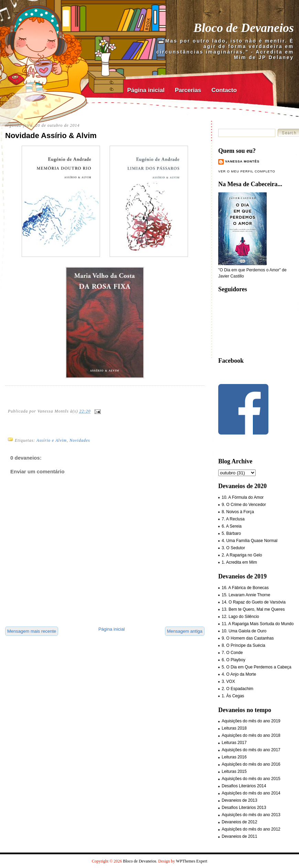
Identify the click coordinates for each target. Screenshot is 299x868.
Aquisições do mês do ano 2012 (251, 829)
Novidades (80, 440)
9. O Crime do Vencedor (244, 505)
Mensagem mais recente (32, 631)
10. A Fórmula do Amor (243, 497)
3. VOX (228, 681)
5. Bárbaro (231, 533)
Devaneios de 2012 (239, 822)
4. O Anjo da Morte (239, 674)
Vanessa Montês (242, 161)
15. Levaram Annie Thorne (246, 595)
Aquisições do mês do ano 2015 (251, 779)
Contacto (224, 90)
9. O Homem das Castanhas (248, 638)
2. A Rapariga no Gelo (242, 555)
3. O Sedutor (233, 548)
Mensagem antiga (185, 631)
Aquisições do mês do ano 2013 (251, 815)
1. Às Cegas (233, 696)
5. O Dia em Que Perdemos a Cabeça (257, 667)
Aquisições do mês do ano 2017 (251, 750)
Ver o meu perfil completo (247, 171)
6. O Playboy (234, 660)
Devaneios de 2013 (239, 800)
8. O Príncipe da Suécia (243, 645)
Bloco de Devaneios (244, 28)
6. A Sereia (232, 526)
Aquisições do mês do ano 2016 (251, 764)
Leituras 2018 (234, 728)
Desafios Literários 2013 (244, 808)
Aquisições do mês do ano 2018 (251, 735)
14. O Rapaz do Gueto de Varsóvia (254, 602)
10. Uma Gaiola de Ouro (244, 631)
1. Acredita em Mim (239, 562)
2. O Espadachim (237, 689)
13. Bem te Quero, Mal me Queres (253, 609)
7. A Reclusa (233, 519)
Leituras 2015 (234, 771)
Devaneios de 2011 (239, 836)
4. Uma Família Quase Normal (250, 541)
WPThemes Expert (192, 861)
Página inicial (146, 90)
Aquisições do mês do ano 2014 (251, 793)
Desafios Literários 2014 (244, 786)
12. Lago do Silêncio (240, 617)
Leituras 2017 (234, 743)
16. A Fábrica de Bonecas (245, 588)
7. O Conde (232, 653)
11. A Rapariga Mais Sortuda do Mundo (258, 624)
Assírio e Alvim (52, 440)
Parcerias (188, 90)
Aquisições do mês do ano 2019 (251, 721)
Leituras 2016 (234, 757)
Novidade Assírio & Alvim (51, 136)
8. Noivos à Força (238, 512)
